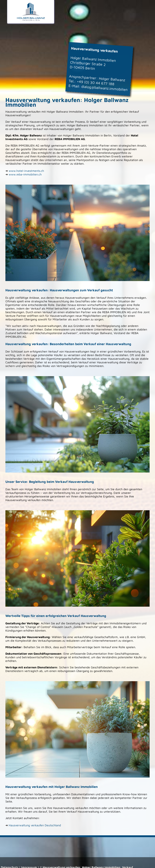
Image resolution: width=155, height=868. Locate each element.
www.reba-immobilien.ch (25, 174)
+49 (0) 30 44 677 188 (96, 83)
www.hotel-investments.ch (26, 171)
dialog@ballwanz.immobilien (104, 88)
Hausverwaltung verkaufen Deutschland (35, 825)
